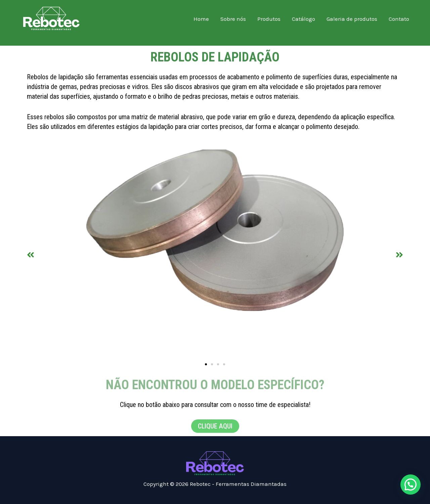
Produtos (269, 19)
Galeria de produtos (352, 19)
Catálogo (304, 19)
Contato (399, 19)
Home (201, 19)
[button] (31, 254)
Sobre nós (233, 19)
